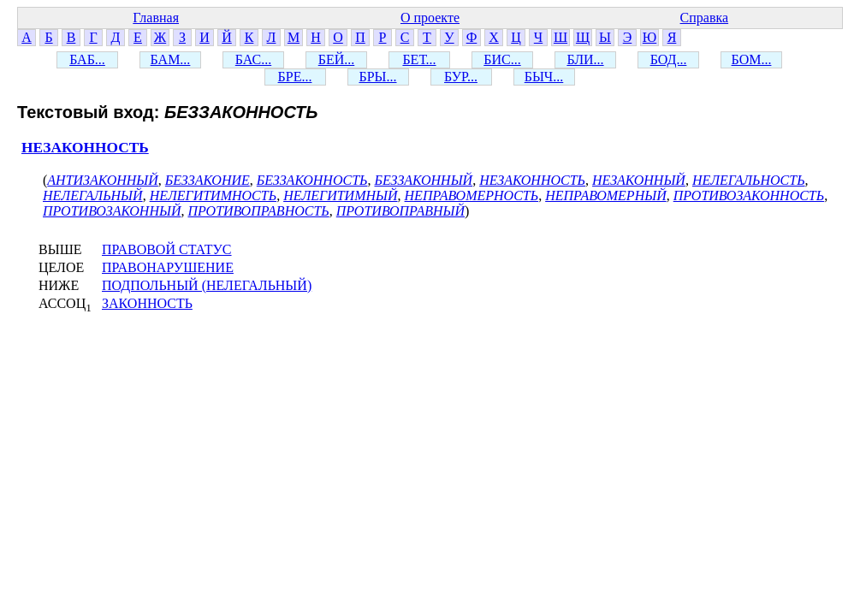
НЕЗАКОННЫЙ (639, 180)
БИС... (502, 59)
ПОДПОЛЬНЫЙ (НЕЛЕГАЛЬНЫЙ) (207, 285)
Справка (705, 18)
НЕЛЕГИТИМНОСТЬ (214, 195)
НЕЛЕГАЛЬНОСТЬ (749, 180)
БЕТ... (419, 59)
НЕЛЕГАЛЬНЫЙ (93, 195)
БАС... (253, 59)
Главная (156, 18)
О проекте (430, 18)
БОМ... (752, 59)
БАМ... (171, 59)
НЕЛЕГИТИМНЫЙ (340, 195)
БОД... (669, 59)
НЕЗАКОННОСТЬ (85, 148)
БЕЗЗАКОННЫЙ (423, 180)
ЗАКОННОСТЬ (147, 303)
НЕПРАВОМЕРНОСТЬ (472, 195)
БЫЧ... (544, 77)
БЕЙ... (337, 59)
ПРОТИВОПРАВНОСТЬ (258, 211)
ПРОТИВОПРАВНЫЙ (400, 211)
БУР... (461, 77)
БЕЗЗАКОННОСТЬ (312, 180)
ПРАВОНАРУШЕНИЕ (168, 267)
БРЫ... (377, 77)
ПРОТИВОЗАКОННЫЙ (112, 211)
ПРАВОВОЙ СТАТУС (167, 249)
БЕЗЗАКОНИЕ (208, 180)
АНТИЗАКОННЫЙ (103, 180)
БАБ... (87, 59)
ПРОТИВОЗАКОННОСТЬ (749, 195)
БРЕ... (295, 77)
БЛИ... (585, 59)
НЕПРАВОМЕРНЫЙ (606, 195)
